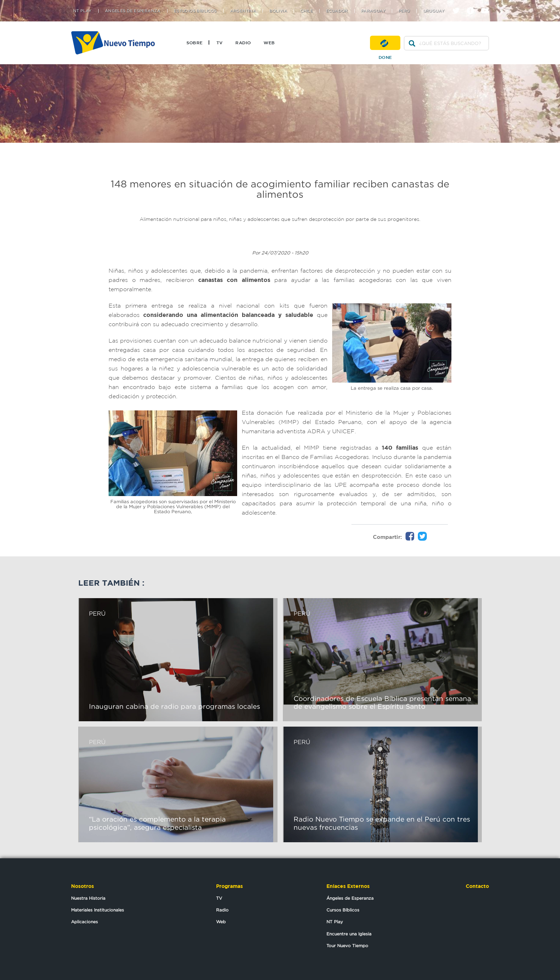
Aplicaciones (84, 922)
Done (385, 43)
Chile (307, 11)
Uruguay (434, 11)
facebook (473, 4)
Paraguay (373, 11)
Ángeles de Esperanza (133, 11)
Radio (243, 42)
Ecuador (337, 11)
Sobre (195, 42)
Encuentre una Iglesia (349, 934)
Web (269, 42)
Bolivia (278, 11)
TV (220, 42)
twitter (459, 4)
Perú (404, 11)
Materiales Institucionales (97, 910)
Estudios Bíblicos (195, 11)
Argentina (243, 11)
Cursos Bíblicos (343, 910)
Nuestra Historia (88, 898)
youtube (487, 4)
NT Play (82, 11)
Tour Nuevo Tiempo (347, 946)
